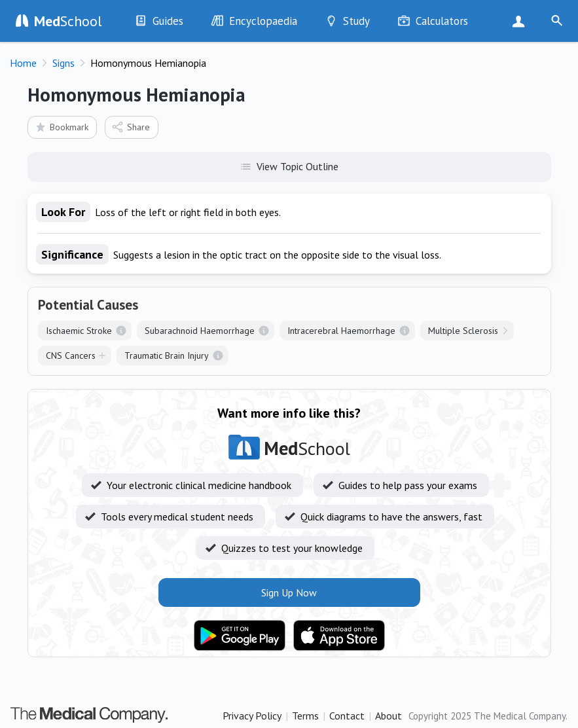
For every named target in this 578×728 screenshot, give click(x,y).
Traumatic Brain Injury (167, 355)
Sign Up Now (521, 21)
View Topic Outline (289, 166)
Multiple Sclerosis (463, 331)
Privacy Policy (252, 716)
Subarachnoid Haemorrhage (200, 331)
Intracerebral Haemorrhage (341, 331)
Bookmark (61, 127)
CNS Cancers (71, 355)
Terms (305, 716)
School (68, 21)
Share (131, 127)
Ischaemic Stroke (79, 331)
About (388, 716)
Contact (347, 716)
